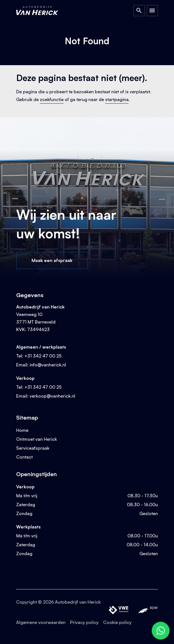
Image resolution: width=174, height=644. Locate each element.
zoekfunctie (52, 99)
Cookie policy (117, 622)
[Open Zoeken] (139, 11)
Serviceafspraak (33, 448)
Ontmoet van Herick (37, 439)
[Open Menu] (152, 11)
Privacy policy (84, 622)
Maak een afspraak (52, 260)
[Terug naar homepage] (43, 11)
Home (22, 430)
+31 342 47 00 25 (43, 356)
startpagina (117, 99)
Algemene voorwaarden (41, 622)
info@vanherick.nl (48, 365)
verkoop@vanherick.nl (52, 396)
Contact (24, 457)
